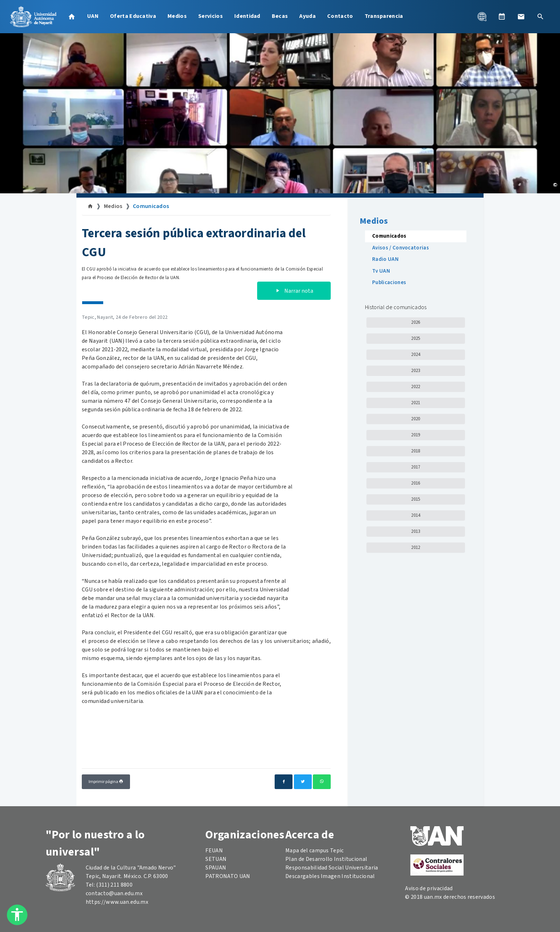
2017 (416, 467)
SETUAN (216, 859)
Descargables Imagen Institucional (330, 876)
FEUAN (214, 851)
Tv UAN (381, 271)
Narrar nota (294, 291)
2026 (416, 322)
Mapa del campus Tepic (315, 851)
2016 (416, 483)
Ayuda (307, 16)
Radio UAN (385, 259)
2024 (416, 355)
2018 (416, 451)
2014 (416, 515)
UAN (93, 16)
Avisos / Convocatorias (401, 248)
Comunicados (151, 206)
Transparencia (384, 16)
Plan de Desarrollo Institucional (326, 859)
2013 (416, 531)
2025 (416, 338)
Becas (280, 16)
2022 (416, 387)
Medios (177, 16)
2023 (416, 371)
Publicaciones (389, 282)
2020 (416, 419)
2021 (416, 403)
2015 (416, 499)
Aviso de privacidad (429, 888)
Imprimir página (106, 782)
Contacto (340, 16)
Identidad (247, 16)
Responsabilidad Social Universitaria (332, 868)
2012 (416, 547)
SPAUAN (216, 868)
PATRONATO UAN (228, 876)
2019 (416, 435)
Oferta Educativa (133, 16)
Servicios (211, 16)
